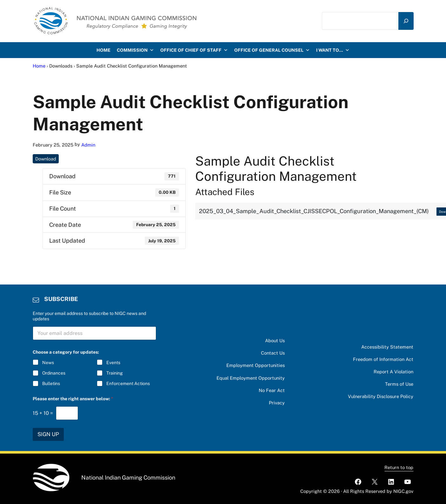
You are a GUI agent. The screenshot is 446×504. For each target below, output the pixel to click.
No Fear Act (272, 390)
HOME (103, 50)
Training (115, 373)
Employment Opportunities (256, 365)
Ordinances (54, 373)
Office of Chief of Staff (194, 50)
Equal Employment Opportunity (251, 378)
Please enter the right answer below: (73, 399)
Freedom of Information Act (383, 359)
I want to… (333, 50)
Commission (135, 50)
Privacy (277, 403)
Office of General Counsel (272, 50)
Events (113, 363)
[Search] (406, 21)
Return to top (399, 467)
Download (46, 159)
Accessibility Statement (387, 347)
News (48, 363)
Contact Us (273, 353)
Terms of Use (399, 384)
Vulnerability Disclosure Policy (381, 396)
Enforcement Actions (128, 384)
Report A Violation (393, 372)
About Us (275, 340)
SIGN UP (48, 434)
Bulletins (51, 384)
